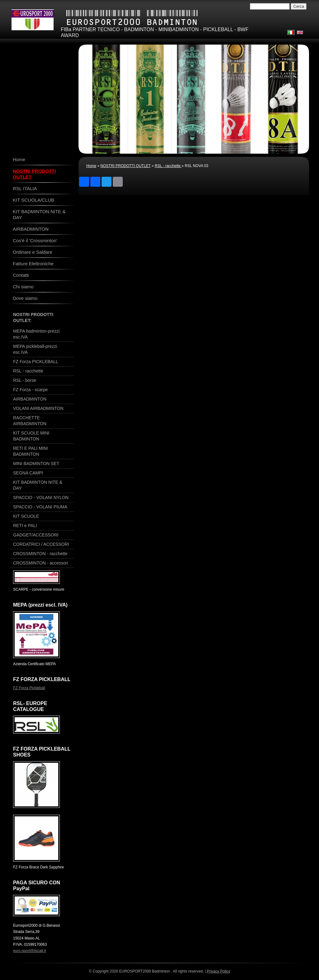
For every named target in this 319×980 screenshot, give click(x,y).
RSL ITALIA (25, 188)
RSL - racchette (168, 166)
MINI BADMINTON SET (36, 464)
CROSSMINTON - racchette (40, 554)
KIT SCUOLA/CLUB (33, 200)
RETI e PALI (25, 526)
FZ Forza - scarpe (30, 390)
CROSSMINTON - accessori (40, 563)
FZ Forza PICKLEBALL (36, 362)
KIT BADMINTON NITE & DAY (39, 214)
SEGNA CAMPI (28, 473)
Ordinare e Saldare (33, 252)
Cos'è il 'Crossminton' (35, 240)
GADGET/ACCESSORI (36, 535)
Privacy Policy (219, 971)
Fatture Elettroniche (33, 264)
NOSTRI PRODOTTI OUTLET (125, 166)
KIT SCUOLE (26, 516)
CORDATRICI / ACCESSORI (41, 544)
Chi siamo (23, 287)
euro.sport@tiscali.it (30, 951)
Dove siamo (25, 298)
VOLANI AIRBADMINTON (38, 408)
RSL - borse (25, 380)
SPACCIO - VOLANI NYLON (41, 497)
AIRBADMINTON (31, 229)
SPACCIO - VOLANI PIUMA (40, 507)
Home (91, 166)
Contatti (21, 275)
